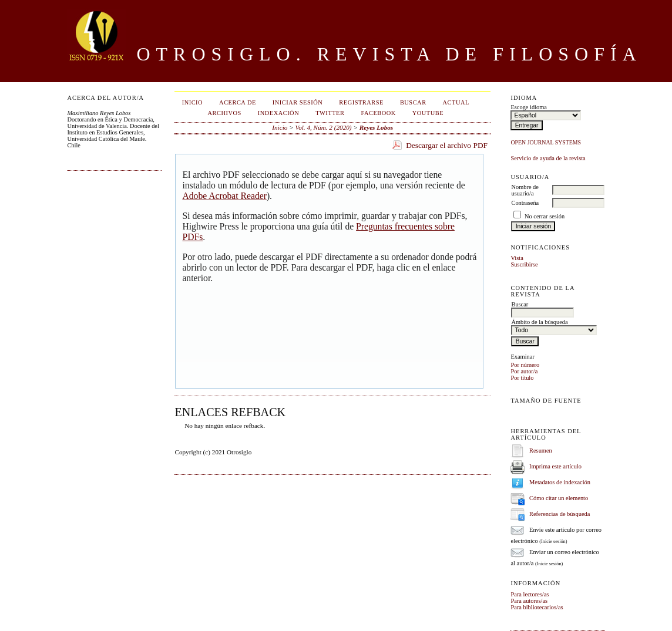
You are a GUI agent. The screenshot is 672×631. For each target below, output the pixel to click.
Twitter (330, 113)
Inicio (192, 102)
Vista (517, 258)
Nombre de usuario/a (525, 190)
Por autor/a (524, 371)
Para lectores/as (530, 594)
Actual (456, 102)
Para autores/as (529, 601)
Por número (525, 365)
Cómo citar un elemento (559, 498)
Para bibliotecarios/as (537, 607)
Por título (522, 378)
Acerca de (238, 102)
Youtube (428, 113)
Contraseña (525, 203)
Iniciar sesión (298, 102)
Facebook (378, 113)
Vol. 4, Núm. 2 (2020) (324, 127)
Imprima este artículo (555, 466)
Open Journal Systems (546, 142)
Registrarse (361, 102)
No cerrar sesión (545, 216)
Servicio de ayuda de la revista (548, 158)
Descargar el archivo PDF (447, 145)
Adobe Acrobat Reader (224, 196)
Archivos (224, 113)
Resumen (541, 451)
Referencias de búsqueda (560, 514)
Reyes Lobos (376, 127)
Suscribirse (524, 264)
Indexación (278, 113)
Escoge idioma (528, 107)
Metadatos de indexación (560, 482)
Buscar (413, 102)
